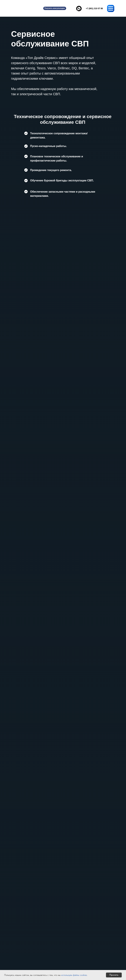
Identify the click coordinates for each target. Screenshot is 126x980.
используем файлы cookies (74, 975)
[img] (23, 8)
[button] (55, 8)
